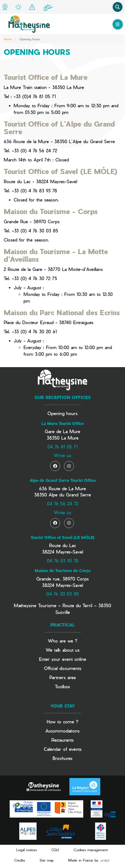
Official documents (63, 668)
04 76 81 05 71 (62, 447)
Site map (47, 860)
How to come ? (62, 722)
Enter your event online (63, 659)
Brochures (62, 758)
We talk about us (63, 650)
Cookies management (91, 850)
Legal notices (27, 850)
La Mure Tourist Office (63, 423)
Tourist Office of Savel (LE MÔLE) (63, 537)
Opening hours (62, 413)
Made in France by (89, 860)
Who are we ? (63, 641)
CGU (55, 850)
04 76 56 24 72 (63, 503)
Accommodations (62, 731)
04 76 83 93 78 (63, 561)
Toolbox (62, 686)
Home (8, 39)
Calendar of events (63, 749)
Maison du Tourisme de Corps (62, 571)
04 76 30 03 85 (63, 594)
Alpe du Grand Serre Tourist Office (63, 480)
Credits (20, 860)
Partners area (62, 677)
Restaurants (62, 740)
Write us (62, 455)
